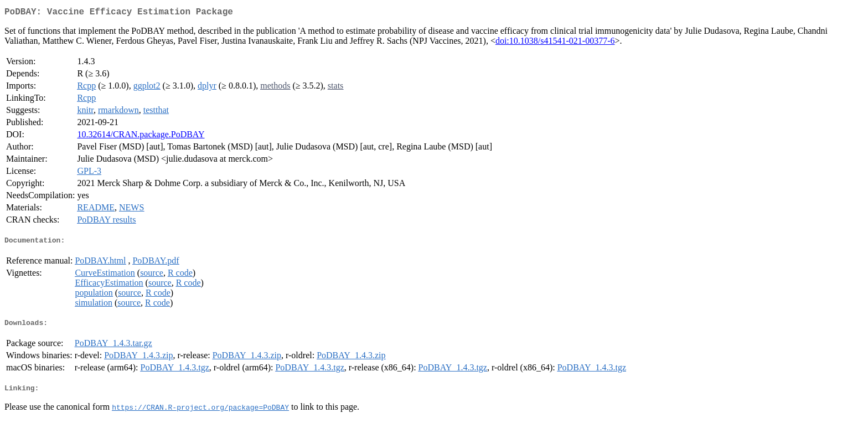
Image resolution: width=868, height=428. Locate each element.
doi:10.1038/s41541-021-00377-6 (555, 43)
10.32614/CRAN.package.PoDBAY (141, 136)
